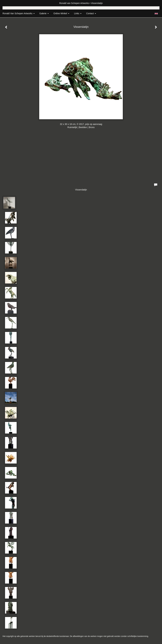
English (156, 14)
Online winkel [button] (61, 13)
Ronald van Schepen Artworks (74, 3)
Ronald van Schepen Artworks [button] (19, 13)
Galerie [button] (44, 13)
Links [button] (78, 13)
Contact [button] (91, 13)
